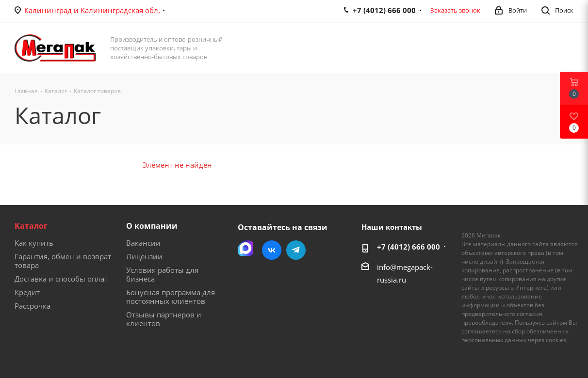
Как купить (34, 243)
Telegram (296, 250)
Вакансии (143, 243)
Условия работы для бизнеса (162, 274)
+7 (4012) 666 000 (408, 247)
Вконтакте (272, 250)
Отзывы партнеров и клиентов (164, 319)
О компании (152, 226)
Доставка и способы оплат (61, 279)
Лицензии (144, 256)
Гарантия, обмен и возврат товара (63, 261)
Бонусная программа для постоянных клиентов (171, 297)
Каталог (31, 226)
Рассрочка (33, 306)
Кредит (27, 292)
